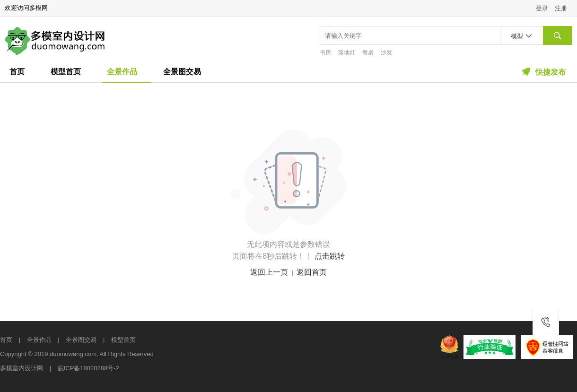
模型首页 (66, 72)
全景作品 (122, 72)
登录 (542, 8)
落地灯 (347, 52)
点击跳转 (330, 256)
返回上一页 (269, 272)
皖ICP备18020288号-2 (88, 368)
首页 (17, 72)
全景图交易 (182, 72)
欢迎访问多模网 (26, 8)
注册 (561, 8)
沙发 (386, 52)
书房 (325, 52)
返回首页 (312, 272)
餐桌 (368, 52)
